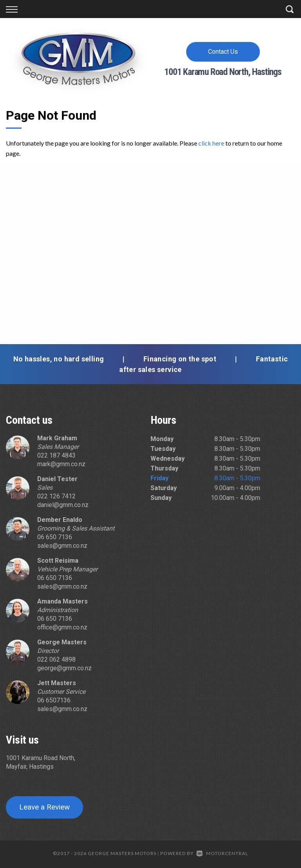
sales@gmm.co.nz (62, 546)
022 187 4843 (56, 455)
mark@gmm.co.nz (61, 464)
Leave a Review (44, 807)
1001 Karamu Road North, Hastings (223, 72)
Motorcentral (222, 853)
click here (211, 143)
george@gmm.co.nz (64, 668)
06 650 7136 (55, 537)
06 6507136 (54, 700)
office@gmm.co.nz (62, 627)
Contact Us (223, 52)
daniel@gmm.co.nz (63, 505)
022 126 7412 (56, 496)
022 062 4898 (56, 659)
